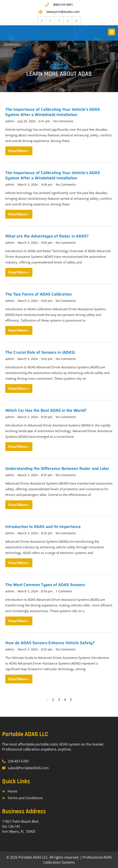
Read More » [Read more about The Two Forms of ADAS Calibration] (19, 330)
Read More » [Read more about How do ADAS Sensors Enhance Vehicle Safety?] (19, 679)
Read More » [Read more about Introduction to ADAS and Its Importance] (19, 563)
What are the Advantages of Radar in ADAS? (47, 236)
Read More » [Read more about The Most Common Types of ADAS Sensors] (19, 621)
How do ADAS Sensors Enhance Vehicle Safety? (50, 643)
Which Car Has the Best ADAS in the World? (46, 410)
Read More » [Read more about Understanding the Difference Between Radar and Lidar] (19, 505)
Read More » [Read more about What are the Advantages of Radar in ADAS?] (19, 272)
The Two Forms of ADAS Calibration (38, 294)
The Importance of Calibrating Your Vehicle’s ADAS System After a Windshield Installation (53, 112)
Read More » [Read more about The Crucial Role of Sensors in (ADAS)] (19, 388)
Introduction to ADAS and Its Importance (43, 527)
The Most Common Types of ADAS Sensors (45, 585)
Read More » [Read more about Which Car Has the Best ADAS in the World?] (19, 447)
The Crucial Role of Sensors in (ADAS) (40, 352)
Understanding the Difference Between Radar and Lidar (57, 468)
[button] (112, 32)
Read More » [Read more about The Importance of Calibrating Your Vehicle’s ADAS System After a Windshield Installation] (19, 151)
